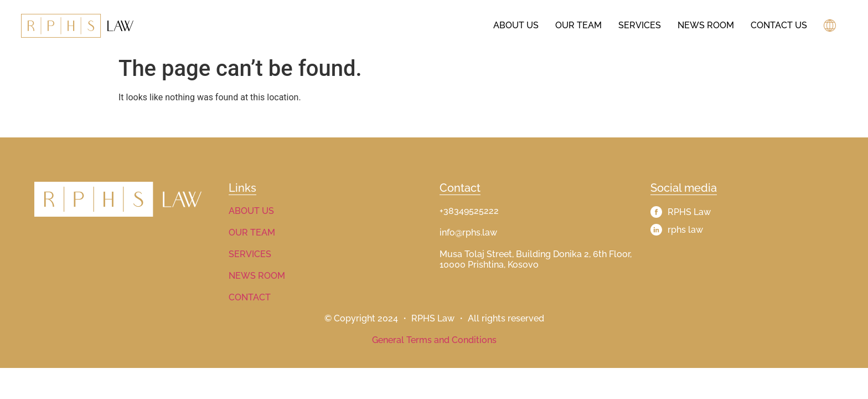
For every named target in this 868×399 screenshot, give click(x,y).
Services (640, 25)
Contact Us (779, 25)
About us (516, 25)
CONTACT (250, 297)
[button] (831, 25)
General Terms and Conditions (434, 340)
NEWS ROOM (257, 276)
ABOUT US (251, 211)
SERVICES (250, 254)
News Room (706, 25)
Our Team (578, 25)
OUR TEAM (252, 232)
